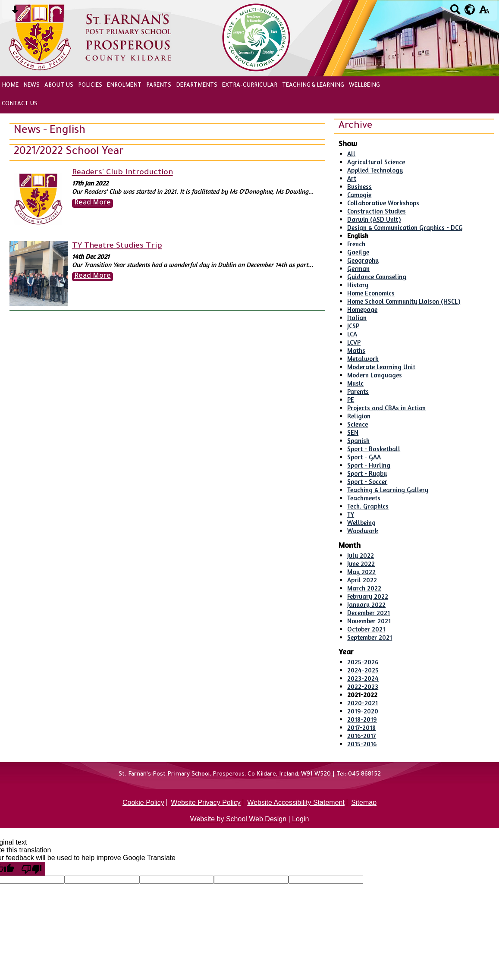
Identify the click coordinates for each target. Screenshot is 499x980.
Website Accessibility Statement (296, 803)
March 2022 (364, 588)
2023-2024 (363, 678)
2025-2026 (363, 662)
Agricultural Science (376, 162)
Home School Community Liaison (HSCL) (404, 301)
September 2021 (370, 637)
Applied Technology (375, 170)
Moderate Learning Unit (381, 367)
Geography (363, 260)
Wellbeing (364, 86)
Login (300, 819)
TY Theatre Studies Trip (117, 246)
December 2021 (369, 613)
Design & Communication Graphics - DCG (405, 228)
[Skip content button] (15, 12)
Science (358, 424)
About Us (59, 86)
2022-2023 (363, 686)
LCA (352, 334)
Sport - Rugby (367, 473)
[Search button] (455, 12)
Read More (93, 203)
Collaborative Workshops (383, 203)
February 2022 (368, 596)
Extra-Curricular (250, 86)
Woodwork (363, 531)
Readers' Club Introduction (122, 173)
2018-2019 (362, 719)
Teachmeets (364, 498)
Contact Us (20, 104)
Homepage (362, 309)
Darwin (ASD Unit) (374, 219)
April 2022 (362, 580)
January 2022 (366, 605)
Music (355, 383)
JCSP (353, 326)
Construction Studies (377, 211)
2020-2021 (362, 703)
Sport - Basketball (374, 449)
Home (10, 86)
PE (351, 400)
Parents (159, 86)
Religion (359, 416)
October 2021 (366, 629)
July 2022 (361, 555)
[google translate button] (470, 9)
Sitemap (364, 803)
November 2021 (369, 621)
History (358, 285)
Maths (356, 350)
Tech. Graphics (368, 506)
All (351, 154)
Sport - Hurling (369, 465)
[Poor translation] (31, 869)
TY (351, 514)
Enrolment (124, 86)
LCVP (354, 342)
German (358, 269)
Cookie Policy (143, 803)
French (356, 244)
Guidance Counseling (377, 277)
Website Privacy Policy (206, 803)
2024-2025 (363, 670)
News (31, 86)
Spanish (358, 441)
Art (352, 178)
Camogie (359, 195)
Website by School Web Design (239, 819)
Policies (90, 86)
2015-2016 (362, 744)
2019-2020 (363, 711)
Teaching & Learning (313, 86)
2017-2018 (361, 727)
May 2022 (361, 572)
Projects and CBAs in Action (386, 408)
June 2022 (361, 564)
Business (359, 187)
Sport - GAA (364, 457)
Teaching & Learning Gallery (388, 490)
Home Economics (371, 293)
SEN (353, 432)
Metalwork (363, 359)
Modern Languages (375, 375)
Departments (197, 86)
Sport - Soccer (367, 482)
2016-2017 (362, 736)
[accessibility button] (484, 12)
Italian (357, 318)
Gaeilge (358, 252)
